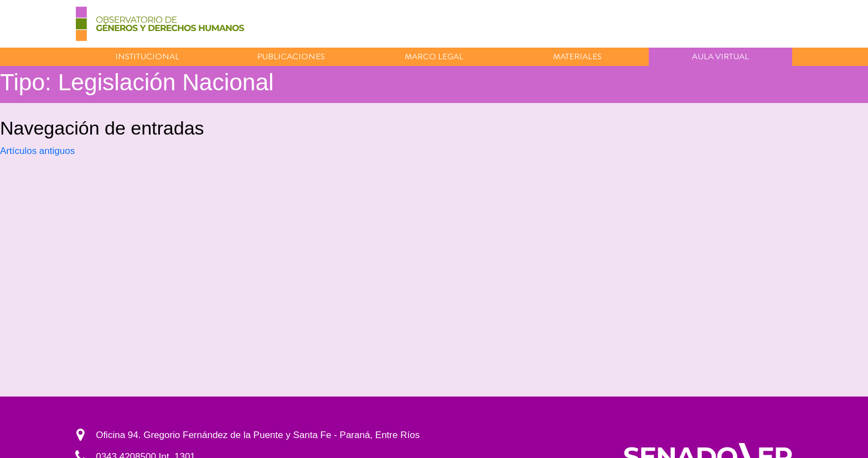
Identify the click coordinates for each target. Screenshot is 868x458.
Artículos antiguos (37, 151)
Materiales (577, 56)
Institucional (147, 56)
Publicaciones (291, 56)
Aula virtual (720, 56)
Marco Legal (434, 56)
